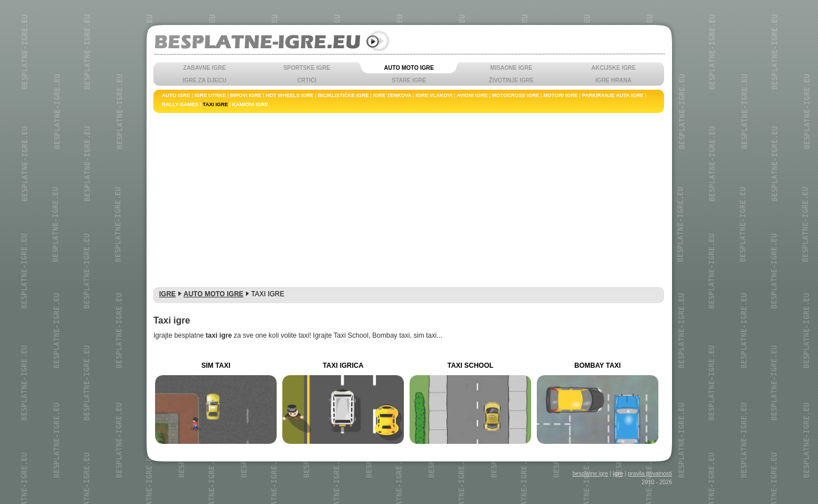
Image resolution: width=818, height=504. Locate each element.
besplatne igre (590, 474)
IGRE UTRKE (210, 95)
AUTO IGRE (176, 95)
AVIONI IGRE (472, 95)
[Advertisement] (409, 198)
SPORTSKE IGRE (307, 68)
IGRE (167, 294)
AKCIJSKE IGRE (613, 68)
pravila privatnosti (650, 474)
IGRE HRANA (613, 80)
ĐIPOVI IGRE (246, 95)
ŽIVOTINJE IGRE (512, 80)
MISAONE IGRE (511, 68)
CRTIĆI (306, 80)
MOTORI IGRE (561, 95)
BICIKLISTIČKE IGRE (343, 95)
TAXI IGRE (215, 104)
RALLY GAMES (180, 104)
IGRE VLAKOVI (434, 95)
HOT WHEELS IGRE (289, 95)
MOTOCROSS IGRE (516, 95)
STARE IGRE (409, 80)
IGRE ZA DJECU (205, 80)
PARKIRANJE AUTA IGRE (613, 95)
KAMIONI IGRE (251, 104)
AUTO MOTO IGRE (409, 68)
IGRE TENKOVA (393, 95)
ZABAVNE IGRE (205, 68)
